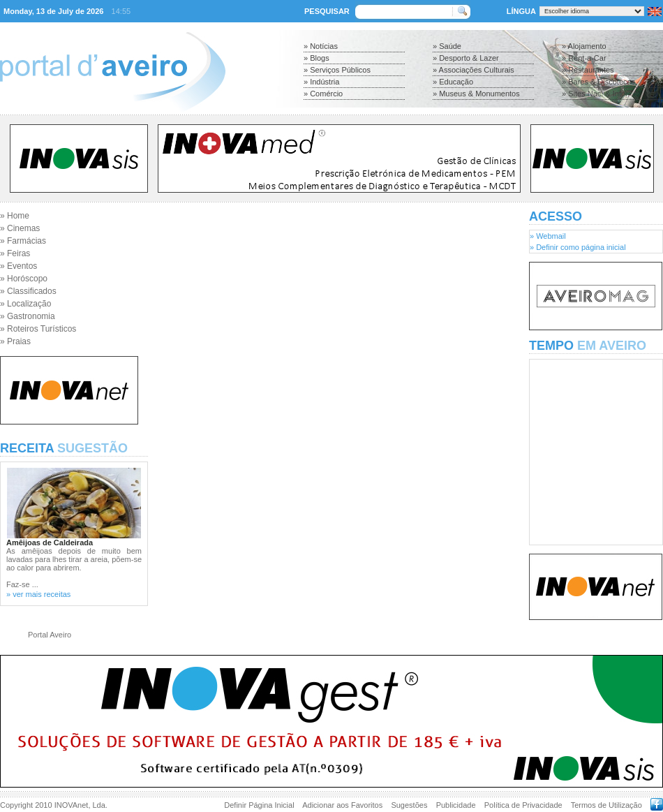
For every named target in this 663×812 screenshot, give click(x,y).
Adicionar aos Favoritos (342, 805)
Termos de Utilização (606, 805)
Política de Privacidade (523, 805)
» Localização (25, 304)
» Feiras (15, 253)
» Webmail (548, 236)
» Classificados (28, 291)
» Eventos (18, 266)
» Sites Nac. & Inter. (596, 94)
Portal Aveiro (50, 635)
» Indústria (321, 82)
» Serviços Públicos (337, 70)
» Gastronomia (28, 316)
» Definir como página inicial (578, 247)
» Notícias (321, 46)
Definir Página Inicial (259, 805)
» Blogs (316, 58)
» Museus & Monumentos (476, 94)
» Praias (15, 341)
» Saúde (447, 46)
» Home (15, 216)
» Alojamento (584, 46)
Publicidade (456, 805)
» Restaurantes (588, 70)
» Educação (453, 82)
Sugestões (409, 805)
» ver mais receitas (38, 594)
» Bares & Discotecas (598, 82)
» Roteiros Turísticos (38, 329)
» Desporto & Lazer (466, 58)
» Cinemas (20, 228)
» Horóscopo (24, 279)
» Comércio (323, 94)
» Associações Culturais (474, 70)
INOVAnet (72, 805)
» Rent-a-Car (584, 58)
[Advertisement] (338, 251)
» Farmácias (23, 241)
